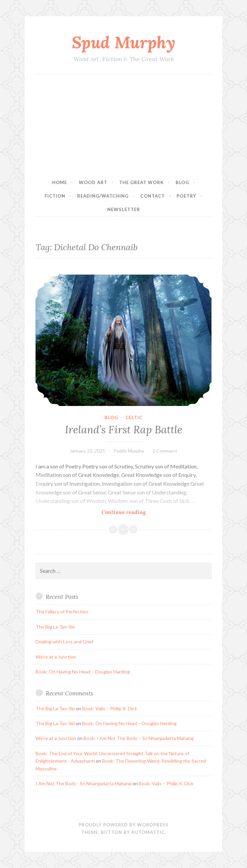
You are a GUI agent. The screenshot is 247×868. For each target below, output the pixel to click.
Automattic (148, 832)
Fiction (55, 196)
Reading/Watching (103, 196)
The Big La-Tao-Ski (55, 627)
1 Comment (165, 451)
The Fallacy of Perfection (62, 611)
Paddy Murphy (129, 451)
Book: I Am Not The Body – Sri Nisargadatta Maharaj (139, 738)
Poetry (186, 196)
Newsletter (124, 209)
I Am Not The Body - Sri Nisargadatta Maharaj (83, 783)
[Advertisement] (123, 125)
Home (60, 182)
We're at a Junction (56, 738)
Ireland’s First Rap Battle (124, 430)
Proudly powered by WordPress (123, 825)
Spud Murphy (123, 42)
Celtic (134, 417)
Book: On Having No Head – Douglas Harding (83, 672)
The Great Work (141, 182)
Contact (153, 196)
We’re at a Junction (56, 657)
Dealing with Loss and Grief (64, 642)
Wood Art (93, 182)
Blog (182, 182)
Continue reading (134, 512)
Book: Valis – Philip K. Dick (110, 708)
